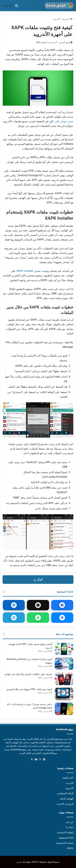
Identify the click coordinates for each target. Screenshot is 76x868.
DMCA (70, 848)
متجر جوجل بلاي (64, 121)
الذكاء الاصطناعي (65, 793)
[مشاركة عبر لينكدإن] (14, 605)
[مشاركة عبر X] (38, 605)
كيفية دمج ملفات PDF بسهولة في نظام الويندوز (29, 689)
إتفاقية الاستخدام (65, 832)
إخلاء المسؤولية (66, 838)
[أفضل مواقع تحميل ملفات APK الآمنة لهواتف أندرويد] (64, 649)
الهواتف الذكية (67, 799)
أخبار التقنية (68, 778)
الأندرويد (56, 19)
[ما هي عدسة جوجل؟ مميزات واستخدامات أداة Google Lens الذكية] (64, 709)
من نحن (70, 822)
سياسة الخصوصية (65, 843)
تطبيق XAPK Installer (29, 271)
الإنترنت (70, 783)
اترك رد (38, 579)
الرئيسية (67, 19)
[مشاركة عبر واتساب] (38, 618)
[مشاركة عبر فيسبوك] (62, 605)
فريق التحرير (64, 42)
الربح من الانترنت (65, 804)
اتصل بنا (70, 827)
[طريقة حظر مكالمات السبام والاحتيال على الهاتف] (64, 679)
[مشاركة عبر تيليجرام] (14, 618)
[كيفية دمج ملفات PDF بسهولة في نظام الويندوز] (64, 694)
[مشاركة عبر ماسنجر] (62, 618)
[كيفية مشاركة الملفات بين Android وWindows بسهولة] (64, 664)
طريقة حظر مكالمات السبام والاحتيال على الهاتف (28, 674)
